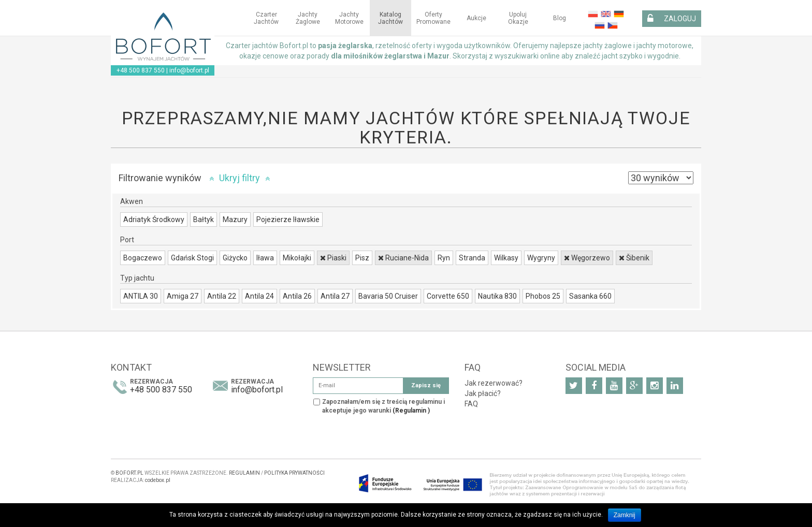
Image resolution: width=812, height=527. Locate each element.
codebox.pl (158, 480)
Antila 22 (222, 296)
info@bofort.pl (189, 70)
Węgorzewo (587, 258)
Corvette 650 (448, 296)
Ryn (444, 258)
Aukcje (476, 18)
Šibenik (634, 258)
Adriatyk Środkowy (154, 219)
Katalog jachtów (390, 18)
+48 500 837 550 (141, 70)
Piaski (333, 258)
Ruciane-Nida (403, 258)
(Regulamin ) (411, 411)
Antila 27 (335, 296)
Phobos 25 (543, 296)
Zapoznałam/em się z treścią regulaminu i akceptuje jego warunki (383, 406)
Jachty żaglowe (308, 18)
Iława (265, 258)
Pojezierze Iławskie (288, 219)
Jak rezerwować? (494, 383)
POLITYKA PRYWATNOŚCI (294, 473)
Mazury (235, 219)
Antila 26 (297, 296)
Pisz (362, 258)
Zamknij (625, 515)
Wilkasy (506, 258)
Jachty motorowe (349, 18)
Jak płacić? (483, 393)
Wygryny (541, 258)
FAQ (471, 404)
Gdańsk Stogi (192, 258)
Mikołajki (297, 258)
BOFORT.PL (129, 473)
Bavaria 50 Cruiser (388, 296)
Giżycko (235, 258)
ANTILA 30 (141, 296)
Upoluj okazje (518, 18)
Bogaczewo (143, 258)
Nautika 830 (497, 296)
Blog (560, 18)
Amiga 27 (183, 296)
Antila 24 (259, 296)
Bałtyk (204, 219)
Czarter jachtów (266, 18)
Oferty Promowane (433, 18)
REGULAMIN (244, 473)
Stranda (472, 258)
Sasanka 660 (590, 296)
